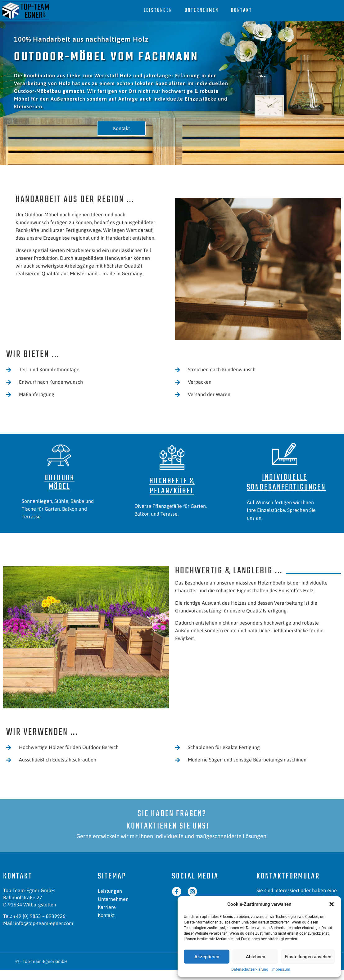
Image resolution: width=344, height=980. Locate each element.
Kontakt (242, 11)
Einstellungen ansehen (308, 957)
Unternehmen (202, 11)
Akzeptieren (207, 957)
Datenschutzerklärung (250, 969)
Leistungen (158, 11)
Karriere (107, 907)
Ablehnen (256, 957)
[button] (332, 904)
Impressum (281, 969)
